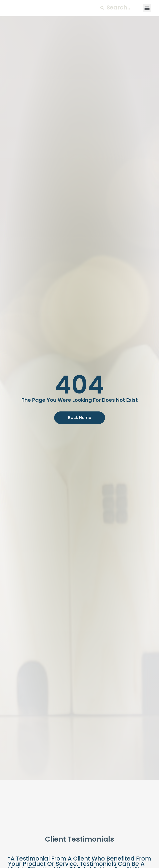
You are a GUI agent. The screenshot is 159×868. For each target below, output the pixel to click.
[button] (147, 14)
